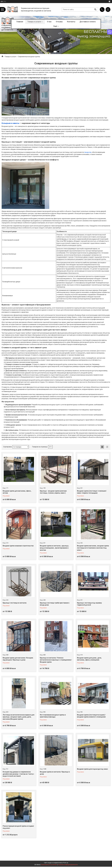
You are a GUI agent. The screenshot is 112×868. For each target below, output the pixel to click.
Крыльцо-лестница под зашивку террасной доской (89, 604)
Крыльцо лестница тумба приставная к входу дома (55, 604)
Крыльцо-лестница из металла (15, 603)
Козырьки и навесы (11, 123)
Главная (20, 22)
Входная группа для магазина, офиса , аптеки (17, 492)
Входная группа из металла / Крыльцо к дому (55, 773)
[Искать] (95, 9)
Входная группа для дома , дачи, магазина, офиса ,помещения (89, 659)
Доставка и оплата (88, 22)
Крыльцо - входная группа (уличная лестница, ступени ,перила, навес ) (53, 492)
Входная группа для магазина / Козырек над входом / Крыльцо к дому (18, 659)
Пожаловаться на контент (49, 865)
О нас (49, 22)
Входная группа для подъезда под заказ (92, 769)
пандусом (88, 152)
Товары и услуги (34, 22)
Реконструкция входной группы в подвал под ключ (18, 827)
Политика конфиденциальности (68, 865)
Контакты (71, 22)
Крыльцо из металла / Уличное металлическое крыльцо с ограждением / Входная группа (56, 660)
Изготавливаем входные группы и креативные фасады (53, 716)
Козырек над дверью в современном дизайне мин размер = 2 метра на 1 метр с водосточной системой (18, 774)
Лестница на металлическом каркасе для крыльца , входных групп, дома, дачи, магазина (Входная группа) (19, 717)
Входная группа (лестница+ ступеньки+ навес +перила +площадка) (92, 492)
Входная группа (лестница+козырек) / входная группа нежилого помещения (91, 716)
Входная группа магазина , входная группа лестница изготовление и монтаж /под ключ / (93, 548)
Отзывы (59, 22)
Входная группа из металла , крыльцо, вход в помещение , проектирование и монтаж (54, 548)
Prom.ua (66, 863)
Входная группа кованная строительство (18, 546)
